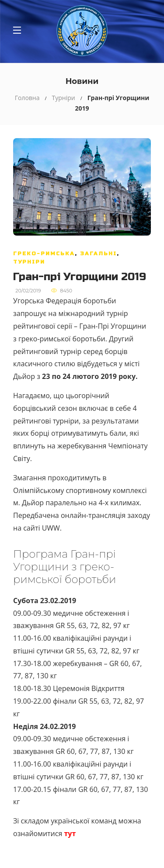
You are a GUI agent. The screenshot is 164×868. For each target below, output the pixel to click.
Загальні (98, 253)
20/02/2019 (28, 291)
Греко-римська (44, 253)
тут (70, 833)
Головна (27, 98)
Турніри (64, 98)
